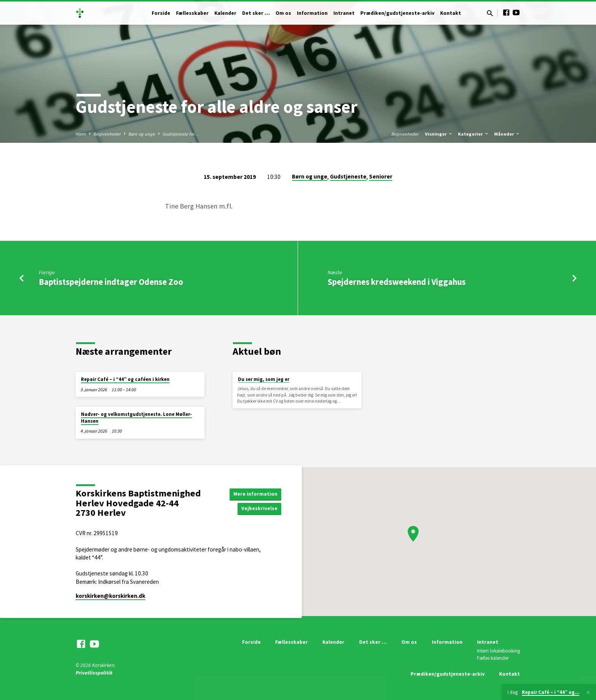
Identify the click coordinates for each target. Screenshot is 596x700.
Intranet (344, 13)
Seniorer (381, 176)
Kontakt (451, 13)
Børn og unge (142, 134)
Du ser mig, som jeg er (264, 379)
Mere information (255, 494)
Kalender (225, 13)
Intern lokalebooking (499, 651)
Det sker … (256, 13)
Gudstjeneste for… (181, 134)
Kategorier (474, 134)
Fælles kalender (493, 658)
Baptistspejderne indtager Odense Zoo (111, 282)
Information (312, 13)
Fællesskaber (192, 13)
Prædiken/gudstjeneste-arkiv (397, 13)
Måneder (507, 134)
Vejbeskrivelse (259, 509)
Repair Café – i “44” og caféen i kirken (125, 379)
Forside (161, 13)
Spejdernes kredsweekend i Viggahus (397, 282)
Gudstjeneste (348, 176)
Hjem (81, 134)
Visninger (439, 134)
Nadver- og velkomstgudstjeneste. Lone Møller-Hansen (136, 418)
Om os (283, 13)
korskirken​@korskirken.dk (110, 596)
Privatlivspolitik (94, 673)
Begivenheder (107, 134)
